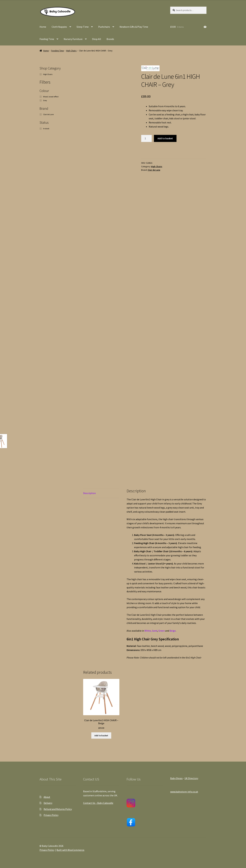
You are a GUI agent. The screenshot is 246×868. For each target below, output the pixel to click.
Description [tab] (89, 493)
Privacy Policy (51, 815)
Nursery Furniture (73, 39)
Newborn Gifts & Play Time (134, 27)
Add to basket (165, 138)
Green (162, 631)
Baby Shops (176, 778)
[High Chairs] (41, 74)
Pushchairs (104, 27)
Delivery (48, 803)
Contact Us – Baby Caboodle (98, 803)
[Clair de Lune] (41, 114)
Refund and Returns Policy (58, 809)
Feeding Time (47, 39)
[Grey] (41, 100)
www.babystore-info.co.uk (184, 792)
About (47, 797)
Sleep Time (83, 27)
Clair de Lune (154, 170)
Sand (155, 631)
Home (43, 27)
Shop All (97, 39)
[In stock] (41, 129)
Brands (110, 39)
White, (148, 631)
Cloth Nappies (59, 27)
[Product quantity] (147, 138)
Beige (173, 631)
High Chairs (71, 51)
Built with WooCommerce (70, 850)
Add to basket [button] (101, 735)
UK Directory (191, 778)
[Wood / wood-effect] (41, 97)
